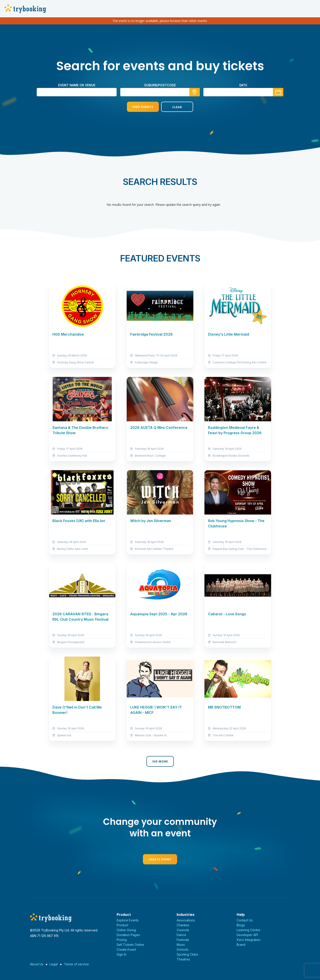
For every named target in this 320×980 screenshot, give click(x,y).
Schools (183, 949)
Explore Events (128, 920)
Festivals (183, 940)
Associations (186, 920)
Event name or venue (77, 85)
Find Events (143, 107)
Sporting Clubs (187, 954)
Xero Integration (249, 940)
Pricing (122, 940)
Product (122, 925)
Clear (177, 107)
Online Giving (126, 930)
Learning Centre (248, 930)
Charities (183, 925)
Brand (241, 945)
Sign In (122, 954)
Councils (183, 930)
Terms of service (76, 964)
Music (181, 945)
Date (243, 85)
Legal (54, 964)
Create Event (160, 859)
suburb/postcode (160, 85)
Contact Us (245, 920)
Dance (181, 935)
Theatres (183, 959)
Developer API (247, 935)
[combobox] (160, 92)
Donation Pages (128, 935)
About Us (37, 964)
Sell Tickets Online (130, 945)
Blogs (241, 925)
